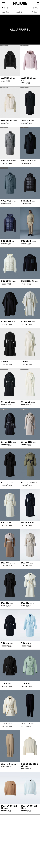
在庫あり (35, 12)
